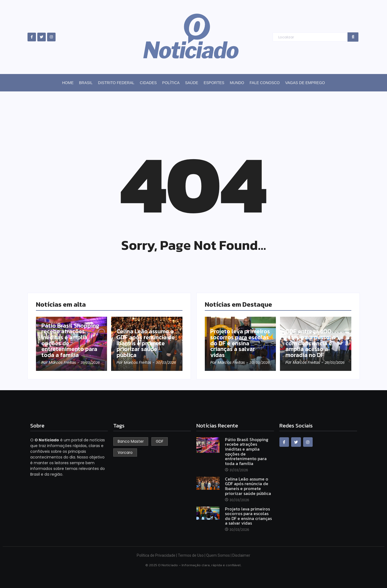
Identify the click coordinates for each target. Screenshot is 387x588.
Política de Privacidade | (157, 555)
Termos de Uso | (192, 555)
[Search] (310, 37)
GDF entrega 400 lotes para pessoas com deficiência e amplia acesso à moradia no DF (311, 343)
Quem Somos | (219, 555)
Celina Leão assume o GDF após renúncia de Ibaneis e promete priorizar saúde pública (147, 343)
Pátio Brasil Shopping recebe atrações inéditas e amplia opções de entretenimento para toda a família (71, 340)
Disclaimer (241, 555)
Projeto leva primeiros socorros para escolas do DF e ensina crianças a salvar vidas (238, 343)
